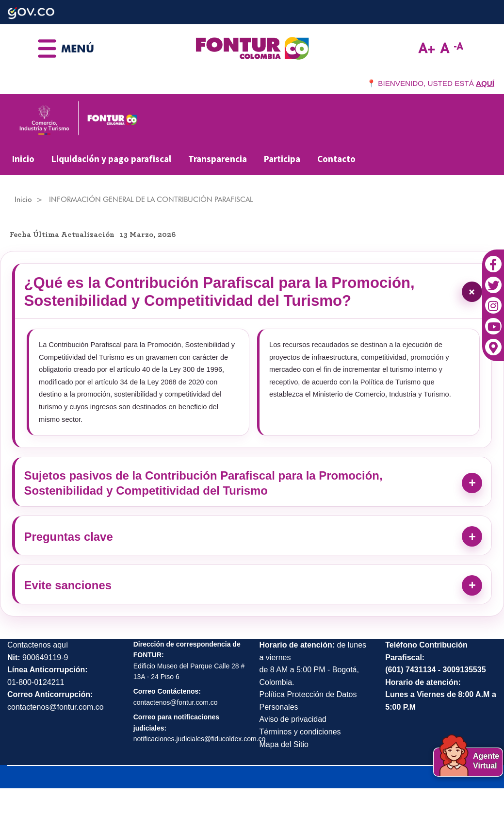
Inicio (23, 159)
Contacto (336, 159)
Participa (282, 159)
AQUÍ (485, 83)
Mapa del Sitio (284, 776)
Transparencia (218, 159)
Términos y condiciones (300, 764)
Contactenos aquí (38, 677)
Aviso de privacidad (293, 752)
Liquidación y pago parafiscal (111, 159)
